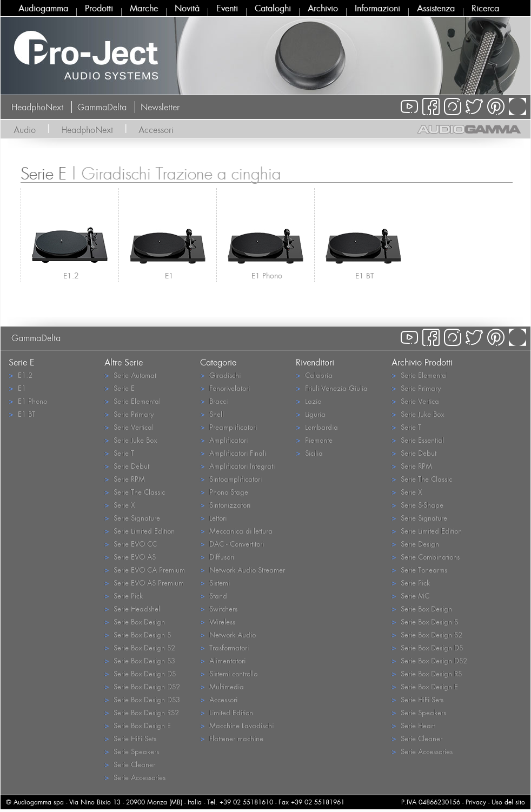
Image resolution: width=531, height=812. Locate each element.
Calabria (314, 375)
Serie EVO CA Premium (145, 570)
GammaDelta (102, 107)
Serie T (119, 453)
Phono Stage (224, 492)
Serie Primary (129, 414)
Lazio (308, 401)
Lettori (213, 518)
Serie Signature (132, 518)
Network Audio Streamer (243, 570)
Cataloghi (273, 8)
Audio (25, 130)
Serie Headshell (133, 608)
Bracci (214, 401)
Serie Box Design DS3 (142, 699)
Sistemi (215, 583)
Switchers (219, 608)
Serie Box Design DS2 (142, 686)
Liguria (311, 414)
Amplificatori (224, 440)
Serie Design (415, 544)
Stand (214, 595)
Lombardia (317, 427)
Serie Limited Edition (140, 531)
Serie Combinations (426, 557)
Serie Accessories (135, 777)
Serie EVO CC (131, 544)
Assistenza (436, 8)
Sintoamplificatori (231, 479)
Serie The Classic (135, 492)
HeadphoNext (37, 107)
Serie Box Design (135, 621)
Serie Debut (127, 466)
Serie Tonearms (419, 570)
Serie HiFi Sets (130, 738)
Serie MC (410, 595)
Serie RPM (125, 479)
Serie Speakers (132, 751)
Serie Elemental (132, 401)
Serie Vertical (129, 427)
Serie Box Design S (138, 634)
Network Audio (228, 634)
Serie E (120, 388)
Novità (187, 8)
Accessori (156, 130)
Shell (212, 414)
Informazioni (377, 8)
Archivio (323, 8)
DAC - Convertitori (232, 544)
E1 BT (365, 275)
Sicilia (309, 453)
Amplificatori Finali (233, 453)
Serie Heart (413, 725)
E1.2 (71, 275)
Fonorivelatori (225, 388)
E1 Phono (267, 275)
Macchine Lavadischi (237, 725)
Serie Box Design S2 (140, 647)
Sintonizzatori (225, 505)
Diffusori (217, 557)
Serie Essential (418, 440)
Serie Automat (130, 375)
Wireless (218, 621)
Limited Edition (227, 712)
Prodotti (99, 8)
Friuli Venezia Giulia (332, 388)
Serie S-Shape (417, 505)
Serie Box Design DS (140, 673)
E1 (169, 275)
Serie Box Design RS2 (142, 712)
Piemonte (314, 440)
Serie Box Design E (138, 725)
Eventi (227, 8)
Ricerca (485, 8)
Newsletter (160, 107)
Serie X (120, 505)
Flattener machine (232, 738)
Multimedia (222, 686)
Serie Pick (124, 595)
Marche (144, 8)
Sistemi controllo (229, 673)
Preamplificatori (228, 427)
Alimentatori (223, 660)
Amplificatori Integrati (237, 466)
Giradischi (220, 375)
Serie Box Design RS (427, 673)
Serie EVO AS (130, 557)
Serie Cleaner (130, 764)
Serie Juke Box (131, 440)
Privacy (476, 802)
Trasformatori (224, 647)
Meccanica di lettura (236, 531)
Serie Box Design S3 (140, 660)
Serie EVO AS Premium (144, 583)
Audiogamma (43, 8)
